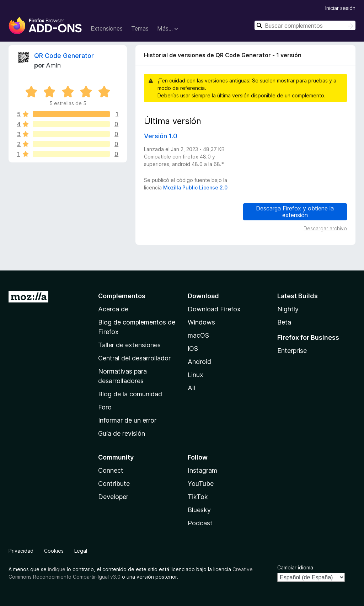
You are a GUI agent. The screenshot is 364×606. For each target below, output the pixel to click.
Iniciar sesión (340, 8)
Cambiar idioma (295, 567)
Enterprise (292, 351)
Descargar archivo (325, 228)
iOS (193, 348)
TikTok (198, 497)
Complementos (122, 296)
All (191, 388)
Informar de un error (127, 420)
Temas (140, 28)
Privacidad (21, 551)
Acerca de (113, 309)
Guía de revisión (122, 433)
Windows (201, 322)
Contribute (114, 484)
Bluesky (199, 510)
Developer (113, 497)
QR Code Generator (64, 56)
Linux (196, 375)
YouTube (201, 484)
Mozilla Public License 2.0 (195, 187)
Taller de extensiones (129, 345)
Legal (81, 551)
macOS (198, 335)
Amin (53, 65)
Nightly (288, 309)
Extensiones (107, 28)
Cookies (54, 551)
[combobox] (305, 25)
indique (57, 569)
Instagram (202, 470)
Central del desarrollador (134, 358)
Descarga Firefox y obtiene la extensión (295, 212)
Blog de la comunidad (130, 394)
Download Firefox (214, 309)
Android (199, 362)
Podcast (200, 523)
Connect (111, 470)
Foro (105, 407)
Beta (284, 322)
